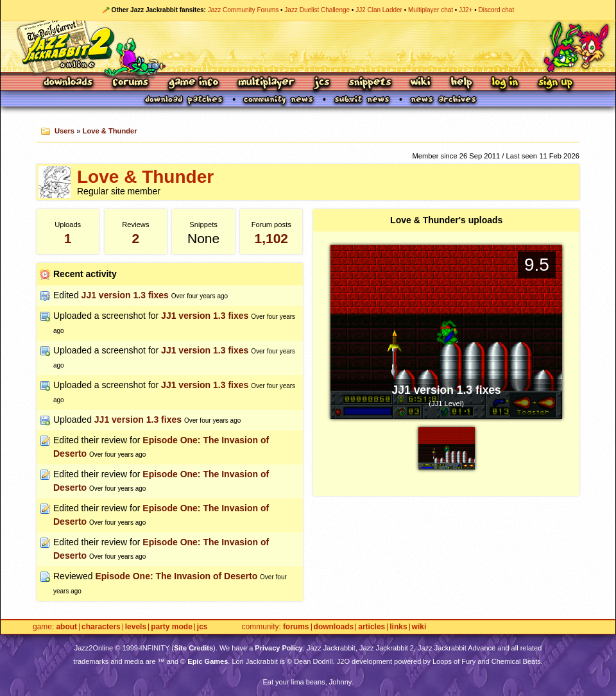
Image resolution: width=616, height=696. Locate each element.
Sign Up (555, 83)
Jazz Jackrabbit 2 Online (308, 46)
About (66, 627)
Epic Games (208, 661)
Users (64, 131)
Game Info (193, 83)
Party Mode (172, 627)
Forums (131, 83)
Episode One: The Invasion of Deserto (176, 576)
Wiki (421, 83)
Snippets (370, 83)
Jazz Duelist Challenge (317, 10)
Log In (505, 83)
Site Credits (193, 648)
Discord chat (497, 10)
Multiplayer (266, 83)
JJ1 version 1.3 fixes (125, 295)
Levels (136, 627)
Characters (101, 627)
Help (461, 83)
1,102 (271, 238)
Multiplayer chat (431, 10)
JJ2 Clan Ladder (379, 10)
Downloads (69, 83)
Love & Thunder (110, 131)
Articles (372, 627)
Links (398, 627)
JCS (322, 83)
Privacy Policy (279, 648)
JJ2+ (466, 10)
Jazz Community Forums (244, 10)
